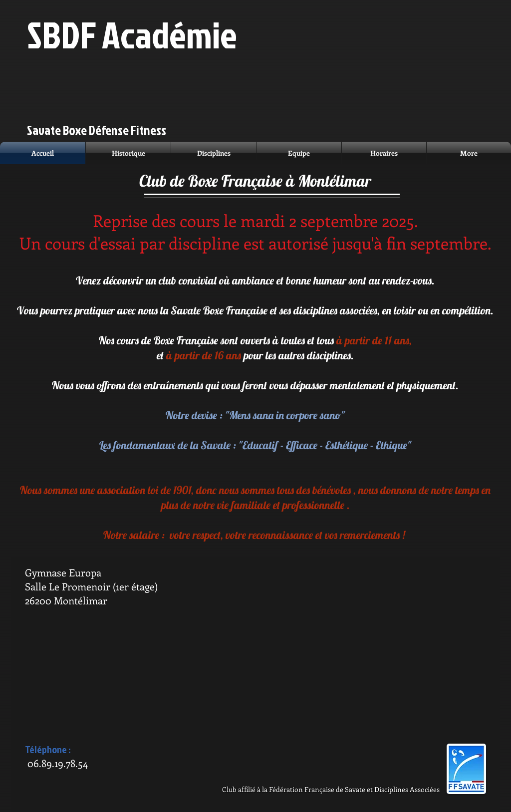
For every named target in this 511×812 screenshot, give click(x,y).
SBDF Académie (132, 34)
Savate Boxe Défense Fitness (97, 130)
